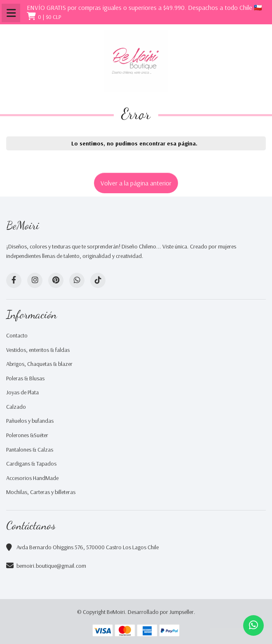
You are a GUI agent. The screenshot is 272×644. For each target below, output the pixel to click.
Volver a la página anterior (136, 183)
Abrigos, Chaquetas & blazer (39, 364)
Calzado (16, 407)
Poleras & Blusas (25, 378)
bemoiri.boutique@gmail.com (51, 566)
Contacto (17, 335)
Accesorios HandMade (32, 478)
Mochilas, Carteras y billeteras (41, 492)
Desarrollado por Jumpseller (161, 612)
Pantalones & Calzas (30, 450)
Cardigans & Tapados (31, 464)
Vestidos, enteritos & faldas (38, 350)
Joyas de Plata (22, 392)
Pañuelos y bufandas (30, 421)
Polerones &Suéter (27, 435)
